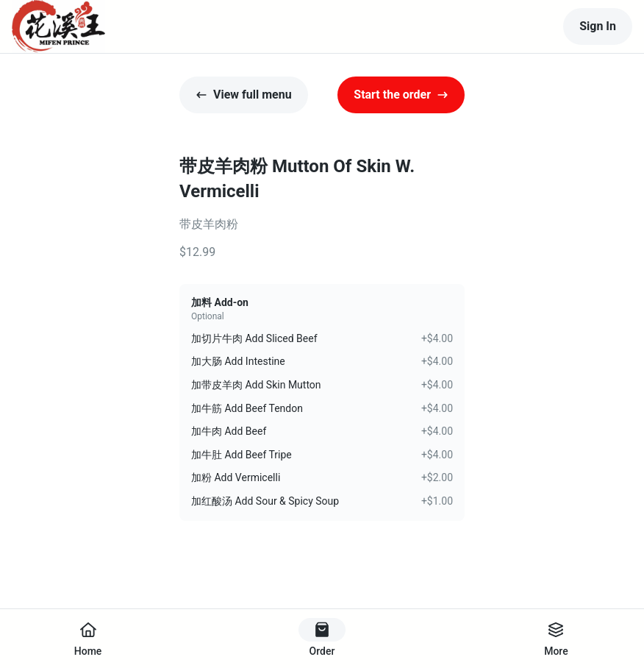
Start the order (401, 95)
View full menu (244, 95)
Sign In (598, 26)
